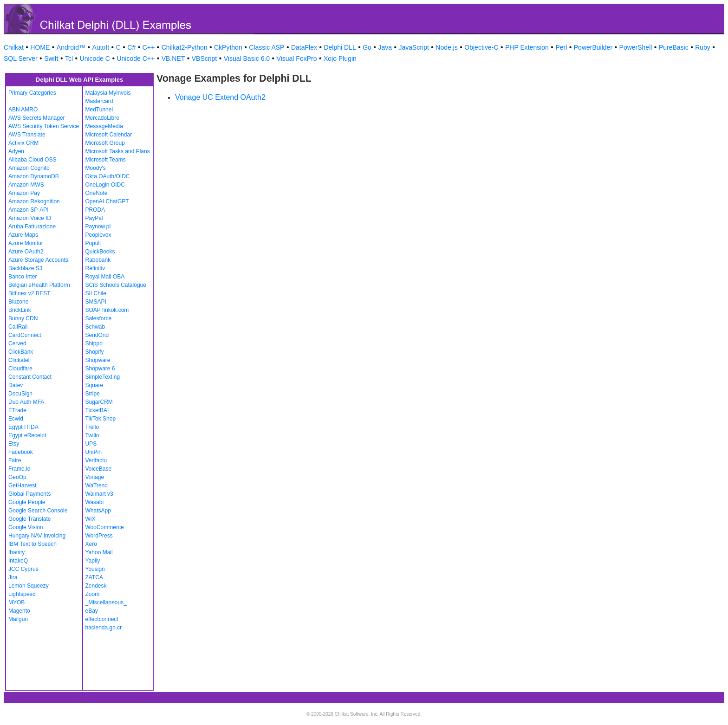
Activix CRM (23, 143)
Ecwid (16, 419)
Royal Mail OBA (105, 277)
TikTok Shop (101, 419)
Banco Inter (23, 277)
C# (131, 47)
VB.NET (173, 58)
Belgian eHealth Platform (39, 285)
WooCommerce (105, 527)
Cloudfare (20, 369)
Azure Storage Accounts (38, 260)
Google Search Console (38, 511)
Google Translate (29, 519)
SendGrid (97, 335)
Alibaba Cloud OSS (32, 160)
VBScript (204, 58)
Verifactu (96, 460)
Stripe (93, 394)
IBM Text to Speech (32, 544)
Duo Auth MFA (26, 402)
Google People (27, 502)
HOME (40, 47)
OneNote (97, 193)
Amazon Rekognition (34, 201)
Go (367, 47)
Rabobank (98, 260)
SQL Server (21, 58)
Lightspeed (22, 594)
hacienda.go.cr (104, 628)
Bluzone (18, 302)
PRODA (95, 210)
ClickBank (21, 352)
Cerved (17, 343)
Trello (92, 427)
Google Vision (26, 527)
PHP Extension (527, 47)
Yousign (95, 569)
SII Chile (96, 293)
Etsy (14, 444)
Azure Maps (23, 235)
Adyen (16, 151)
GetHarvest (23, 485)
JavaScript (414, 47)
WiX (91, 519)
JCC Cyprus (23, 569)
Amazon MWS (26, 185)
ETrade (17, 410)
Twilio (92, 435)
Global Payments (29, 494)
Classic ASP (266, 47)
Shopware (98, 360)
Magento (19, 611)
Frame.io (19, 469)
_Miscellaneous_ (106, 602)
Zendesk (96, 586)
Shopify (95, 352)
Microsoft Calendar (109, 135)
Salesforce (99, 318)
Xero (91, 544)
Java (385, 47)
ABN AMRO (23, 110)
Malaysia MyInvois (108, 93)
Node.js (446, 47)
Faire (15, 460)
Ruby (703, 47)
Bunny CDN (23, 318)
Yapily (93, 561)
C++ (149, 47)
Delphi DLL (340, 47)
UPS (91, 444)
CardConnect (25, 335)
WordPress (99, 536)
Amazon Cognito (29, 168)
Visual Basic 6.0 (247, 58)
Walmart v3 (99, 494)
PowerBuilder (593, 47)
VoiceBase (99, 469)
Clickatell (19, 360)
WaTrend (97, 485)
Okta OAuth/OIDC (108, 176)
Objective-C (481, 47)
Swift (51, 58)
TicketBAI (97, 410)
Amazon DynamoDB (34, 176)
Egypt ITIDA (23, 427)
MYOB (16, 602)
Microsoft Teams (106, 160)
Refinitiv (95, 268)
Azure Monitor (26, 243)
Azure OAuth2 (26, 252)
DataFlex (304, 47)
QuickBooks (100, 252)
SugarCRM (99, 402)
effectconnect (102, 619)
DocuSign (20, 394)
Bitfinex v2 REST (29, 293)
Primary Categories (32, 93)
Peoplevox (98, 235)
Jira (13, 577)
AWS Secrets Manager (37, 118)
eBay (92, 611)
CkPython (228, 47)
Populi (93, 243)
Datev (16, 385)
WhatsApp (98, 511)
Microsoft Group (105, 143)
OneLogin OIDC (105, 185)
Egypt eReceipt (27, 435)
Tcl (69, 58)
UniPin (94, 452)
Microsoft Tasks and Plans (118, 151)
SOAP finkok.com (107, 310)
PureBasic (674, 47)
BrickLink (20, 310)
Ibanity (16, 552)
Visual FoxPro (297, 58)
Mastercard (99, 101)
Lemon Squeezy (29, 586)
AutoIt (101, 47)
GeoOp (17, 477)
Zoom (93, 594)
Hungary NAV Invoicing (37, 536)
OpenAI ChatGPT (107, 201)
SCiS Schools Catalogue (116, 285)
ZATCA (94, 577)
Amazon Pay (24, 193)
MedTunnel (99, 110)
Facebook (21, 452)
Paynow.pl (98, 227)
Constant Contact (30, 377)
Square (94, 385)
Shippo (94, 343)
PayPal (94, 218)
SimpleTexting (103, 377)
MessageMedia (104, 126)
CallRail (18, 327)
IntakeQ (18, 561)
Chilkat (14, 47)
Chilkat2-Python (185, 47)
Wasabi (95, 502)
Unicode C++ (136, 58)
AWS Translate (27, 135)
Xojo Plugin (340, 58)
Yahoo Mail (99, 552)
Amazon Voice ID (30, 218)
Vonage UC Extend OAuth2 (220, 97)
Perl (561, 47)
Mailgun (18, 619)
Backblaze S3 (25, 268)
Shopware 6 (100, 369)
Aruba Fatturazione (32, 227)
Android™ (71, 47)
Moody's (96, 168)
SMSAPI (96, 302)
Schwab (95, 327)
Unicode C (95, 58)
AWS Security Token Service (44, 126)
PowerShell (636, 47)
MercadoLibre (102, 118)
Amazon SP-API (29, 210)
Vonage (95, 477)
